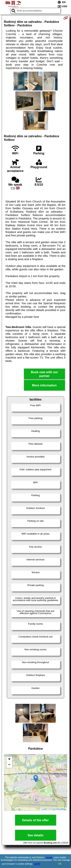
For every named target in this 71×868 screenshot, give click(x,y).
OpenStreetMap (59, 809)
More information (44, 385)
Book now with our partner (44, 374)
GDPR (37, 864)
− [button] (9, 765)
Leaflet (44, 809)
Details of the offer (35, 820)
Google (49, 857)
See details (36, 835)
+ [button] (9, 759)
